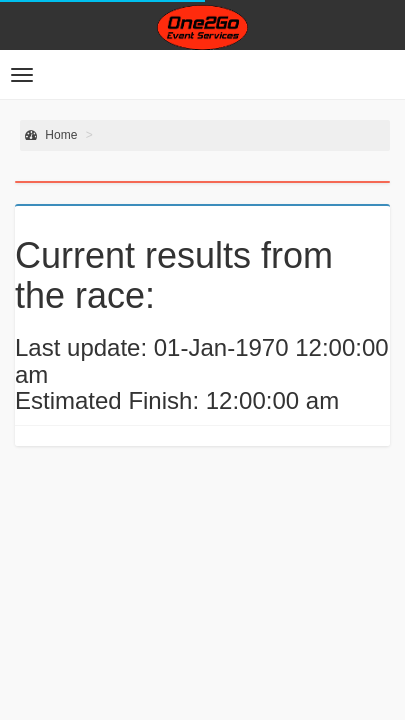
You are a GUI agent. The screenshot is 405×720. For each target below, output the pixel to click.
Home (51, 135)
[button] (22, 75)
